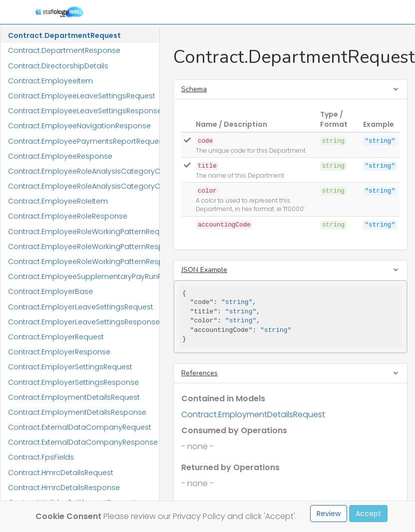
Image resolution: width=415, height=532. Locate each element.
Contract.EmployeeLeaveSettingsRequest (82, 96)
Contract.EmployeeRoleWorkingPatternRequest (84, 232)
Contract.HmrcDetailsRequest (61, 473)
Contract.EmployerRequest (56, 337)
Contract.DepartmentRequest (64, 35)
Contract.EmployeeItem (50, 81)
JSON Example (204, 270)
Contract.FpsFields (41, 457)
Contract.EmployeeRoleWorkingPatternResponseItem (84, 262)
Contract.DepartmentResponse (64, 50)
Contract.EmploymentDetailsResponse (77, 412)
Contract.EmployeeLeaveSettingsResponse (84, 111)
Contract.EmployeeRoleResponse (68, 216)
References (200, 373)
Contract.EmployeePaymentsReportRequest (84, 141)
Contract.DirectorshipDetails (58, 66)
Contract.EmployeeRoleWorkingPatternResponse (84, 247)
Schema (194, 89)
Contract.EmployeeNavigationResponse (79, 126)
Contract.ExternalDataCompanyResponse (83, 442)
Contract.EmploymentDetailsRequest (74, 397)
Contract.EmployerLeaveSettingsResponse (84, 322)
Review (329, 514)
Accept (368, 514)
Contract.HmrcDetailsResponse (64, 488)
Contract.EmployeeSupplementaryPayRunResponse (84, 276)
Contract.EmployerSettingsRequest (70, 367)
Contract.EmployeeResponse (60, 156)
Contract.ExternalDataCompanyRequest (80, 427)
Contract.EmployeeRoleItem (58, 201)
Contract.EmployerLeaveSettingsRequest (81, 307)
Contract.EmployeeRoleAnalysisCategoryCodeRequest (84, 171)
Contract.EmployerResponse (59, 352)
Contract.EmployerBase (50, 291)
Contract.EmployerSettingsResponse (73, 382)
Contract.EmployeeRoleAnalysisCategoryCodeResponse (84, 186)
